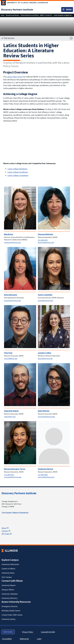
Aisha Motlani (44, 411)
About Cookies (8, 632)
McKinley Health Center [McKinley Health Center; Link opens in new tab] (11, 611)
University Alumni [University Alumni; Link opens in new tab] (9, 585)
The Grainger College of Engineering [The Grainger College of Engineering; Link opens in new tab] (15, 512)
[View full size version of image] (71, 20)
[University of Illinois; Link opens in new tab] (10, 551)
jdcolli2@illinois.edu (45, 359)
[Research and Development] (15, 15)
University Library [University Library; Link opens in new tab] (9, 619)
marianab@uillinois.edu (13, 477)
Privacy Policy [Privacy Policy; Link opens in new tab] (27, 632)
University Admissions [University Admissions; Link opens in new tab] (10, 564)
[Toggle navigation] (67, 9)
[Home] (3, 15)
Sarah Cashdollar (45, 295)
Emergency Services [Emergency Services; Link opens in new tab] (10, 606)
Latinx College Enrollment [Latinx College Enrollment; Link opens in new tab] (18, 172)
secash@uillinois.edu (45, 301)
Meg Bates (9, 234)
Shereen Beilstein (45, 234)
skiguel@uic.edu (10, 417)
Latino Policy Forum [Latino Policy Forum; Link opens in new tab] (15, 77)
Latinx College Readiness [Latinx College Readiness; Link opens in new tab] (17, 169)
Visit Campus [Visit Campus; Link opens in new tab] (7, 577)
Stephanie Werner (46, 469)
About (5, 528)
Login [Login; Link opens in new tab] (39, 639)
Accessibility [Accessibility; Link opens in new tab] (7, 639)
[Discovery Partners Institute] (17, 10)
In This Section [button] (8, 38)
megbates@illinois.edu (12, 242)
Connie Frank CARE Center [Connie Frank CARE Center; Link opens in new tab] (12, 615)
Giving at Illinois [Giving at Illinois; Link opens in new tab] (8, 590)
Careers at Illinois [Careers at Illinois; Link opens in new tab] (8, 569)
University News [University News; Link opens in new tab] (8, 573)
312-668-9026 (9, 475)
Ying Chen (8, 353)
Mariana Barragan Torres (15, 469)
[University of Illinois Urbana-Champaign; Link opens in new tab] (25, 3)
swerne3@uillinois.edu (46, 477)
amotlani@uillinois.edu (46, 417)
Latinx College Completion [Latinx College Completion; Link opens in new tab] (18, 175)
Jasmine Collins (44, 353)
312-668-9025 (43, 240)
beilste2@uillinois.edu (46, 242)
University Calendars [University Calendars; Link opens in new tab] (10, 594)
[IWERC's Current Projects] (48, 15)
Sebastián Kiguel (11, 411)
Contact (6, 531)
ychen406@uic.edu (11, 359)
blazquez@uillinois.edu (12, 301)
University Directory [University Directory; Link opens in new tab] (9, 598)
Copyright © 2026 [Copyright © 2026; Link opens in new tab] (48, 632)
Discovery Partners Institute (19, 493)
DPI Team (7, 534)
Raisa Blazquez (11, 295)
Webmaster (24, 639)
